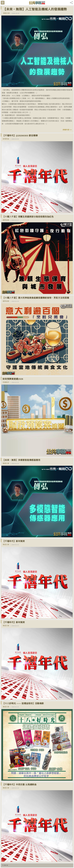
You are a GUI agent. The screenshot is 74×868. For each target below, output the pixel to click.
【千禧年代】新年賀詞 (14, 541)
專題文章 (6, 13)
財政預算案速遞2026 (13, 379)
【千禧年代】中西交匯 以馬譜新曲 (20, 785)
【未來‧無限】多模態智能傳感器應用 (21, 460)
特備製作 (6, 382)
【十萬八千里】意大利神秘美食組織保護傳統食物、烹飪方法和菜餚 (36, 298)
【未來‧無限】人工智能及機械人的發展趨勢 (35, 9)
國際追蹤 (6, 220)
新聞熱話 (6, 139)
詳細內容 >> (67, 130)
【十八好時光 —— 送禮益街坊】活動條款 (23, 703)
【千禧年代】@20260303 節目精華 (20, 136)
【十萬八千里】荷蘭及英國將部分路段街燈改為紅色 (28, 217)
